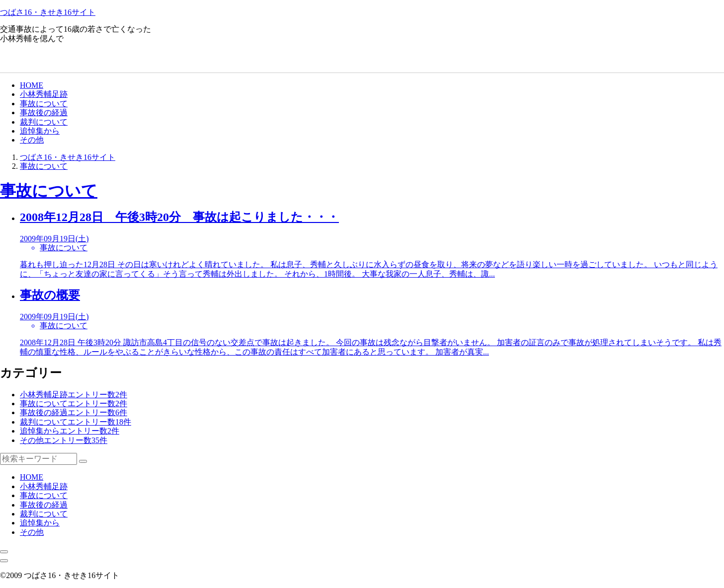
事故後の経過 (44, 112)
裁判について (44, 122)
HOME (32, 85)
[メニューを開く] (4, 561)
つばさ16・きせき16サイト (48, 12)
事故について (44, 104)
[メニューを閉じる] (4, 552)
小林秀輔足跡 (44, 94)
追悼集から (40, 131)
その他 (32, 140)
